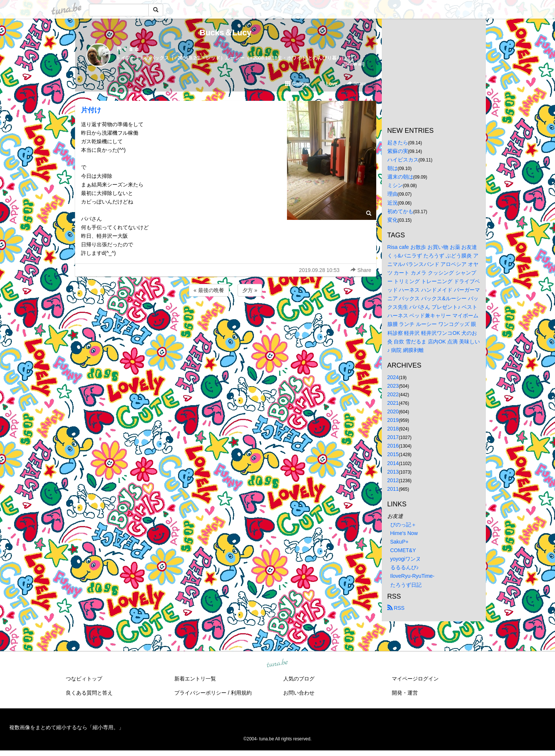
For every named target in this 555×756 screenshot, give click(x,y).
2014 (393, 463)
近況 (393, 203)
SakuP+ (399, 542)
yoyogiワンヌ (406, 559)
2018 (393, 429)
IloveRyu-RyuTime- (412, 576)
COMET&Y (403, 550)
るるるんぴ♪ (405, 567)
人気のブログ (299, 679)
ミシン (395, 185)
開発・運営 (405, 693)
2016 (393, 446)
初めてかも (400, 211)
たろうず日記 (406, 585)
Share (357, 84)
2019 (393, 420)
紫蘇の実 (398, 151)
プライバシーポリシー (200, 693)
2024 (393, 377)
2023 (393, 386)
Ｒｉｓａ (128, 49)
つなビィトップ (84, 679)
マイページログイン (415, 679)
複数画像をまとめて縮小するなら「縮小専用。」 (67, 727)
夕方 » (250, 290)
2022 (393, 394)
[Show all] (354, 64)
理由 (393, 194)
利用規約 (241, 693)
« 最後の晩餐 (209, 290)
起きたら (398, 142)
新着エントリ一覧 (195, 679)
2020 (393, 411)
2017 (393, 437)
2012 (393, 480)
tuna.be (277, 663)
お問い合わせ (299, 693)
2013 (393, 472)
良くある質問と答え (89, 693)
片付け (91, 110)
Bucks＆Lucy (225, 33)
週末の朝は (400, 177)
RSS (396, 608)
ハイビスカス (403, 160)
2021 (393, 403)
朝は (393, 168)
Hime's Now (404, 533)
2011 (393, 489)
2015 (393, 454)
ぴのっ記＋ (403, 525)
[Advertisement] (226, 318)
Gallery (297, 84)
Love (328, 84)
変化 (393, 220)
